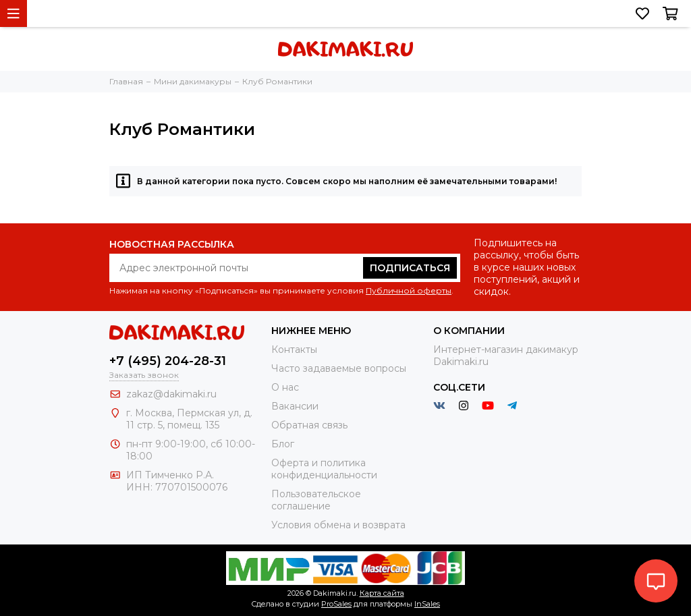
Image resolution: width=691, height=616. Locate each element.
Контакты (294, 349)
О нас (285, 387)
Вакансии (295, 406)
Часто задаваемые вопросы (339, 368)
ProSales (336, 604)
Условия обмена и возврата (338, 525)
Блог (283, 444)
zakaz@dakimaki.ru (171, 394)
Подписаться (410, 268)
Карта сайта (382, 593)
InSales (427, 604)
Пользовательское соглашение (316, 500)
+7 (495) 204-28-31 (168, 361)
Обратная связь (309, 425)
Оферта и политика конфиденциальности (324, 469)
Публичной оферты (409, 290)
